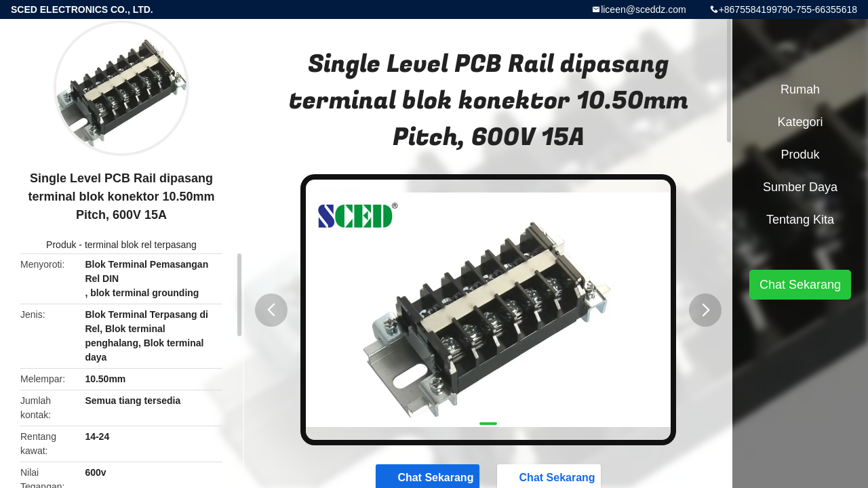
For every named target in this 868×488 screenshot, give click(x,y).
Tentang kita (800, 220)
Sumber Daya (800, 187)
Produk (61, 245)
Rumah (800, 89)
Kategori (800, 122)
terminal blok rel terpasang (141, 245)
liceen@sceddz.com (644, 9)
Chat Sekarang (800, 285)
